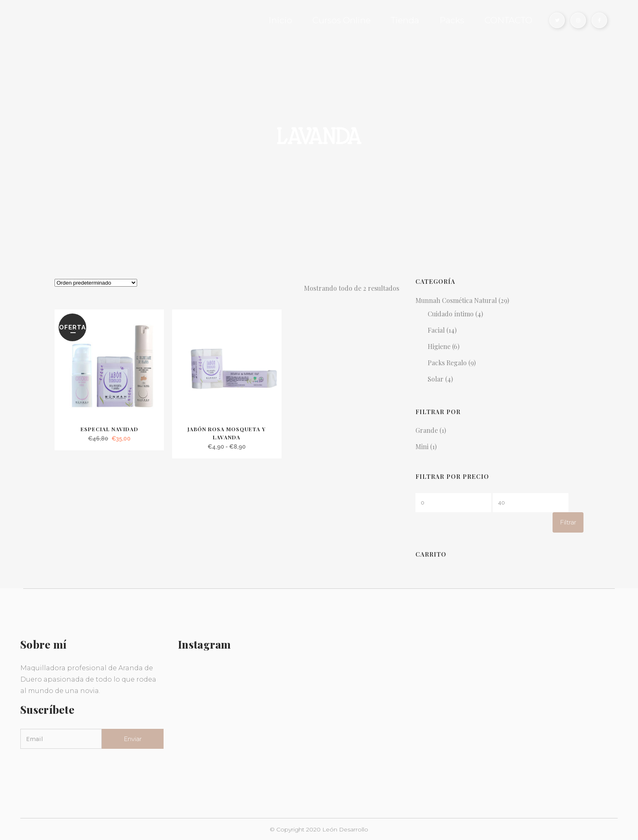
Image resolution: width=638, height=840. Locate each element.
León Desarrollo (345, 829)
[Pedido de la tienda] (96, 283)
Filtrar (568, 522)
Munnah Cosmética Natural (456, 300)
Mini (422, 446)
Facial (436, 330)
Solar (436, 379)
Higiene (439, 346)
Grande (427, 430)
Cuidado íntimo (451, 314)
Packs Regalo (447, 363)
